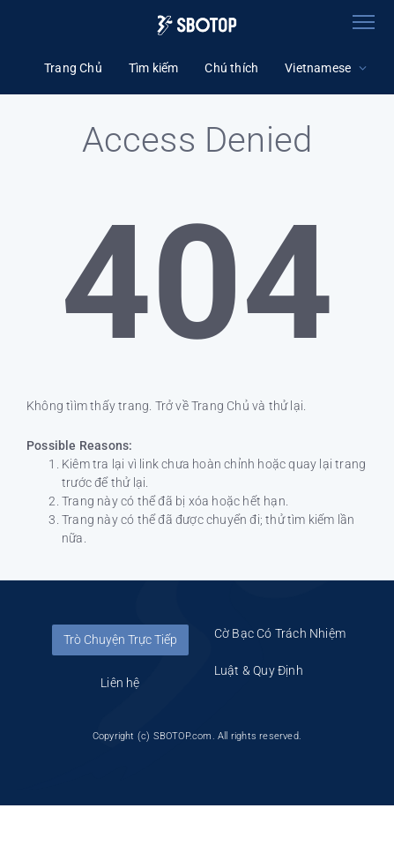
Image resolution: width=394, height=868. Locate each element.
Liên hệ (120, 683)
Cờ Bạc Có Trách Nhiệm (280, 633)
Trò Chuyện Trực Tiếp (120, 640)
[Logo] (197, 25)
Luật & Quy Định (259, 670)
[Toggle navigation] (363, 22)
